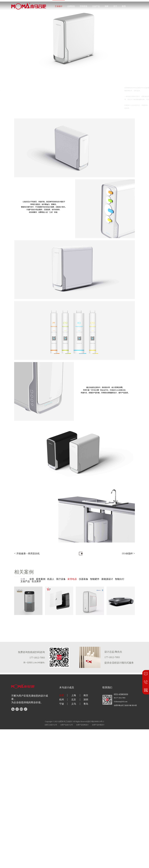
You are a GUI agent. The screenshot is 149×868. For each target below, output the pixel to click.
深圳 (86, 700)
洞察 (107, 6)
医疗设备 (61, 579)
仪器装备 (84, 579)
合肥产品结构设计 (82, 725)
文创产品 (96, 6)
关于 (115, 6)
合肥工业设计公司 (51, 725)
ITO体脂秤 (128, 553)
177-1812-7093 (131, 19)
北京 (74, 700)
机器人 (51, 579)
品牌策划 (71, 6)
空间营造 (84, 6)
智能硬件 (95, 579)
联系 (124, 6)
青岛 (86, 704)
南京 (86, 695)
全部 (32, 579)
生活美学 (36, 581)
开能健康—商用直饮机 (27, 553)
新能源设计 (107, 579)
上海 (74, 695)
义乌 (74, 704)
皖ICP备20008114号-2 (96, 721)
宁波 (62, 704)
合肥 (62, 695)
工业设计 (59, 6)
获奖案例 (41, 579)
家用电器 (72, 579)
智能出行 (120, 579)
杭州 (62, 700)
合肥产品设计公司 (67, 725)
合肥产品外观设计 (98, 725)
